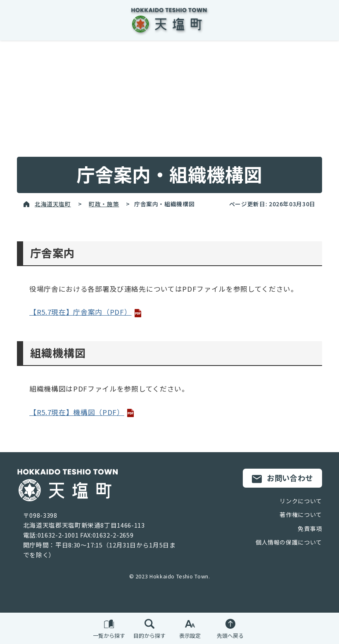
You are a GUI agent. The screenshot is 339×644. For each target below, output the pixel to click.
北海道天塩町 (53, 204)
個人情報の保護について (289, 542)
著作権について (301, 514)
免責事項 (310, 528)
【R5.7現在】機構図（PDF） (82, 412)
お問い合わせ (282, 478)
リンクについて (301, 501)
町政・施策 (104, 204)
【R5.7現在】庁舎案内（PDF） (85, 312)
